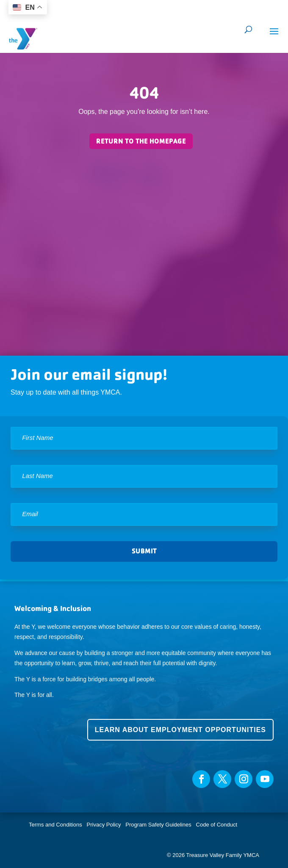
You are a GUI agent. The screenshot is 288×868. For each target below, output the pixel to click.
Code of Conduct (217, 825)
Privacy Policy (104, 825)
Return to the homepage (141, 141)
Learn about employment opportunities (180, 730)
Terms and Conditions (55, 825)
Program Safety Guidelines (158, 825)
